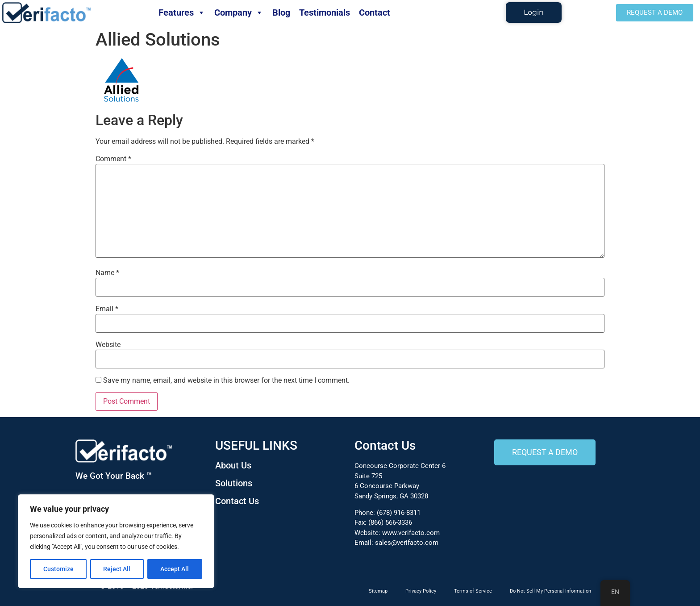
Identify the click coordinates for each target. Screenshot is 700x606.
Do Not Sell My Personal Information (550, 591)
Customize (58, 569)
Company (239, 13)
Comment (113, 159)
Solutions (234, 483)
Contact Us (237, 501)
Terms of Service (473, 591)
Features (182, 13)
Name (107, 273)
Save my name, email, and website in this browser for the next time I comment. (226, 380)
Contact (375, 13)
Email (107, 309)
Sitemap (378, 591)
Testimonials (325, 13)
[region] (116, 541)
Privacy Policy (421, 591)
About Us (233, 465)
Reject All (117, 569)
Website (108, 345)
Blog (281, 13)
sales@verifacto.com (407, 543)
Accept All (175, 569)
